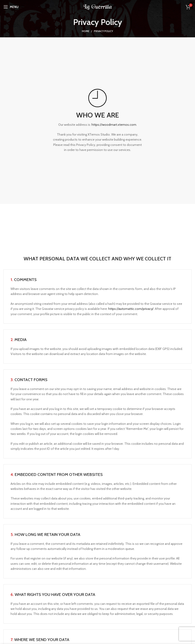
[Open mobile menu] (11, 7)
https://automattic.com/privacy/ (131, 309)
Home (86, 31)
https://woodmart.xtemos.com (114, 125)
